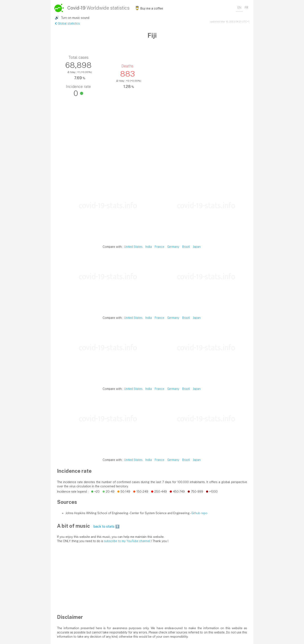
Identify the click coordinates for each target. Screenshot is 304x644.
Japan (197, 247)
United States (133, 247)
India (149, 247)
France (159, 247)
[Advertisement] (152, 150)
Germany (173, 247)
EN (239, 8)
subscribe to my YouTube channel (127, 541)
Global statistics (67, 23)
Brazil (186, 247)
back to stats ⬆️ (106, 527)
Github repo (199, 513)
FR (246, 8)
